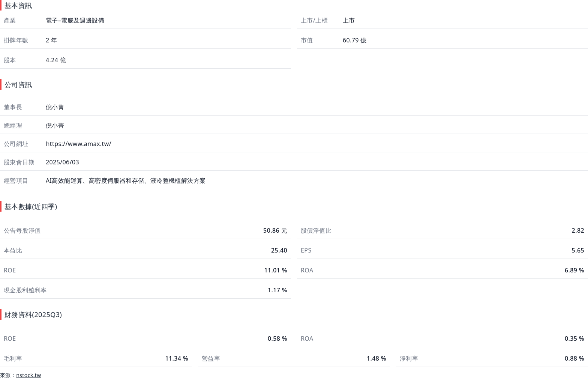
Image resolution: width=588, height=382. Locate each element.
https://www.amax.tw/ (78, 144)
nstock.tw (29, 375)
